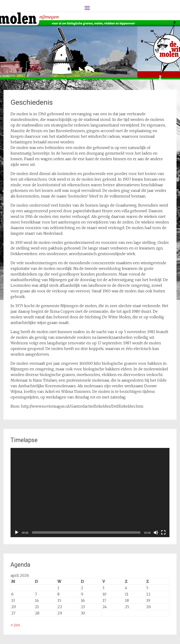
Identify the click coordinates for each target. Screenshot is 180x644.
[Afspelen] (17, 532)
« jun (15, 625)
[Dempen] (156, 532)
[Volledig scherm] (163, 532)
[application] (90, 493)
